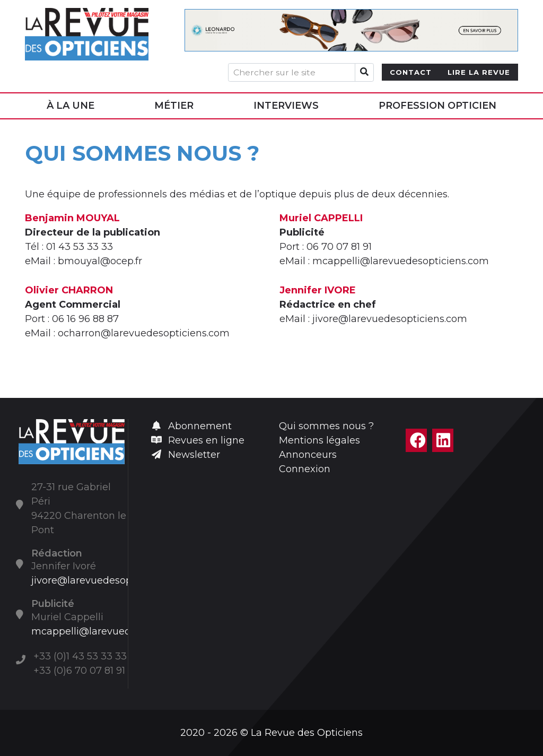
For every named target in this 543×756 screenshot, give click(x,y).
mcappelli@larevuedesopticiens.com (120, 631)
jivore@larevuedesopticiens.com (109, 580)
